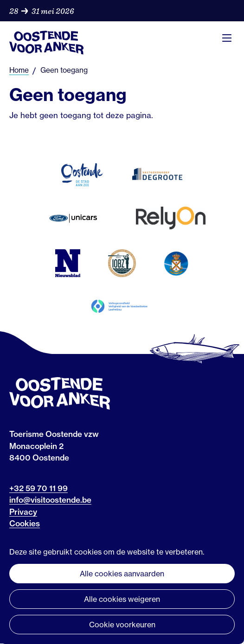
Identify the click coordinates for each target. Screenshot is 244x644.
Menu (227, 38)
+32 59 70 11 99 (39, 488)
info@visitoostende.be (50, 500)
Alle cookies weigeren (122, 599)
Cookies (25, 523)
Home (19, 70)
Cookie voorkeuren (122, 625)
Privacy (23, 512)
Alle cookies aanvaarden (122, 574)
